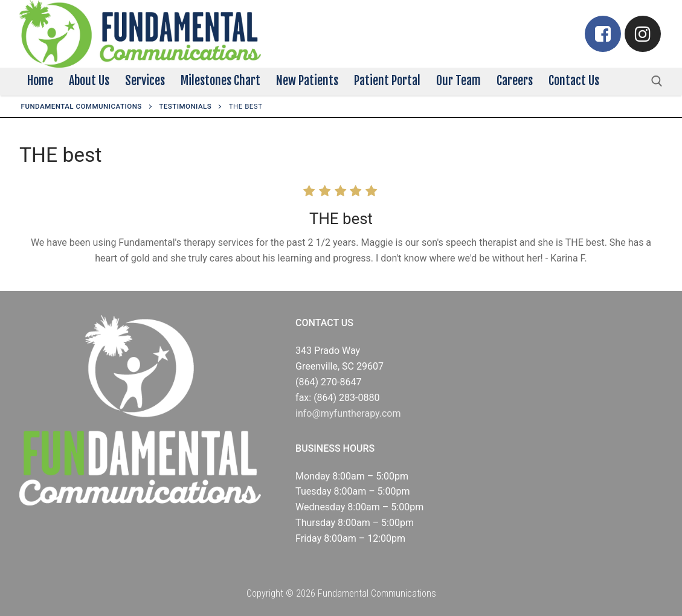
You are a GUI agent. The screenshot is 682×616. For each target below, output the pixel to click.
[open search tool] (657, 81)
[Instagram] (643, 34)
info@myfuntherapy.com (348, 413)
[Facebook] (603, 34)
